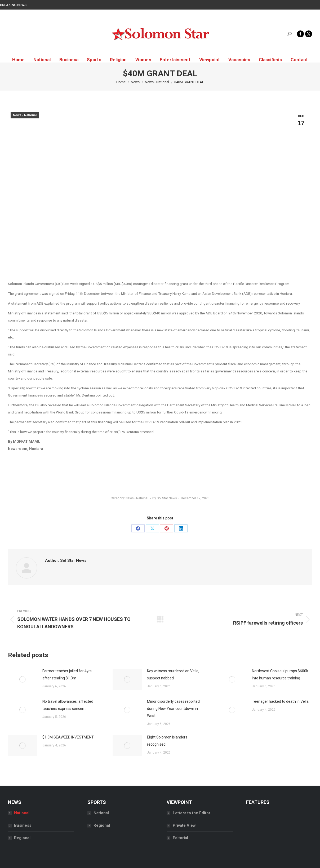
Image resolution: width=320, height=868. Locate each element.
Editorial (180, 838)
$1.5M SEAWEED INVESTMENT (68, 737)
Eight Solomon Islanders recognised (167, 741)
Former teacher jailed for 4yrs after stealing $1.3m (67, 675)
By (165, 498)
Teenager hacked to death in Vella (280, 701)
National (22, 813)
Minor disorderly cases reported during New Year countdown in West (173, 709)
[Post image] (23, 679)
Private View (184, 825)
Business (23, 825)
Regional (22, 838)
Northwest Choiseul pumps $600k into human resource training (280, 675)
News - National (25, 115)
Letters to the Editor (192, 813)
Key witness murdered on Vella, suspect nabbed (173, 675)
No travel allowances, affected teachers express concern (68, 705)
